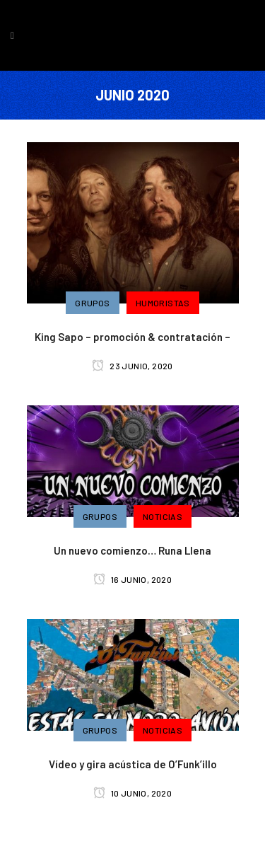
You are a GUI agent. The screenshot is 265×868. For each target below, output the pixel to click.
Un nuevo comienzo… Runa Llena (132, 550)
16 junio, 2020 (132, 579)
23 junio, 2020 (132, 366)
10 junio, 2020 (132, 793)
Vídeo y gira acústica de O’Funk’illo (133, 764)
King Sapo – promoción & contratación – (132, 337)
